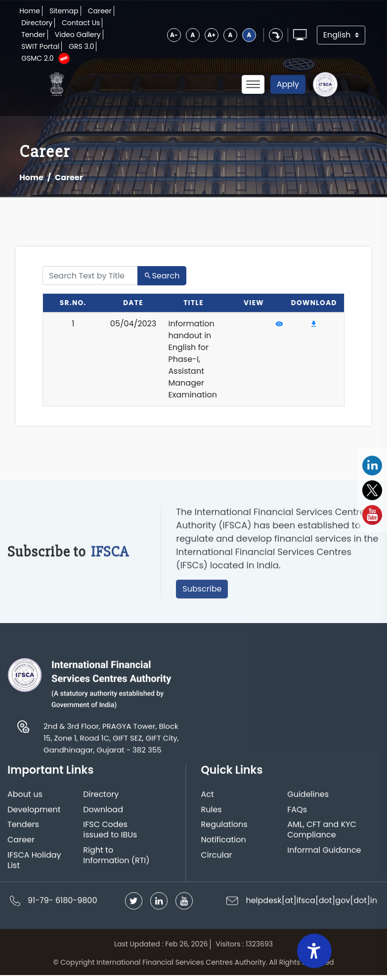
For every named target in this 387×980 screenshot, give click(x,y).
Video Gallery (78, 35)
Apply (288, 84)
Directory (37, 23)
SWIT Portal (40, 46)
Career (100, 11)
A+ (212, 35)
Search (162, 276)
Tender (33, 35)
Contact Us (81, 23)
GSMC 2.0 (38, 58)
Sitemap (64, 11)
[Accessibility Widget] (314, 951)
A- (174, 35)
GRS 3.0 (81, 46)
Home (30, 11)
